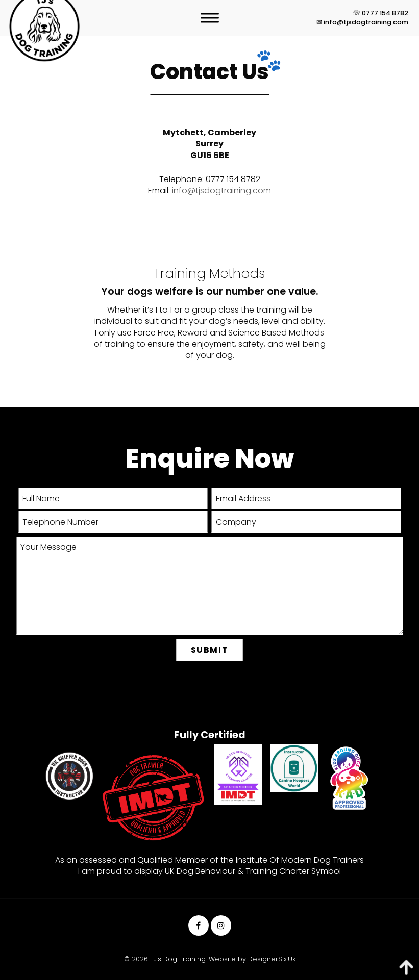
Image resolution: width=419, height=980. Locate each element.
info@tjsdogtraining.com (221, 190)
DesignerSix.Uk (272, 959)
